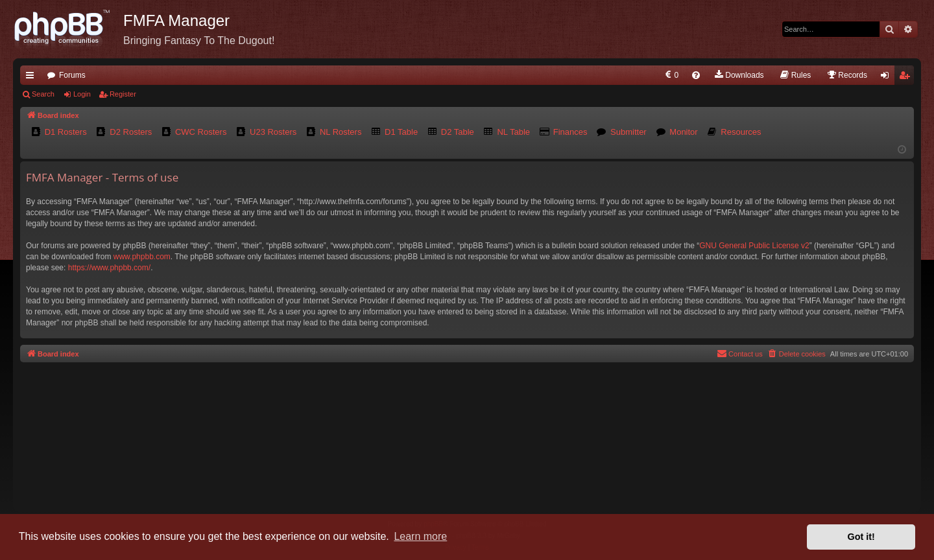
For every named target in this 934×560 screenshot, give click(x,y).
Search (43, 94)
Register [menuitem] (907, 78)
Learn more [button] (420, 536)
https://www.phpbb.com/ (109, 268)
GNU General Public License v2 (754, 246)
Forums (72, 75)
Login (82, 94)
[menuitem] (671, 75)
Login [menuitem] (888, 78)
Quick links (32, 78)
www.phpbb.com (142, 257)
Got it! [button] (861, 537)
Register (123, 94)
